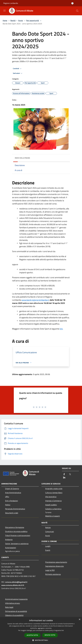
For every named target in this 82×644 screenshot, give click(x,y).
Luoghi (48, 546)
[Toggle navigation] (4, 11)
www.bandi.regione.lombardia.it (35, 300)
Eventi (48, 550)
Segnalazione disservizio (54, 566)
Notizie (48, 527)
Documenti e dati (12, 513)
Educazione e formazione (15, 527)
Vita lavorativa (51, 497)
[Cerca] (77, 11)
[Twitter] (70, 474)
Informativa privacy (13, 603)
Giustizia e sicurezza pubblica (16, 531)
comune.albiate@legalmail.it (16, 582)
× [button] (79, 620)
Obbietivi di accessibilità (14, 615)
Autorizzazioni (11, 548)
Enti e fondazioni (12, 501)
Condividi (17, 69)
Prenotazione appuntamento (56, 562)
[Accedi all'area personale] (72, 3)
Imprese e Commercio (53, 501)
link (61, 329)
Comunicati (50, 532)
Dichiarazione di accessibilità (16, 611)
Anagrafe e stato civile (54, 489)
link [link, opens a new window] (63, 630)
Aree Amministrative (13, 493)
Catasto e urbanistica (53, 509)
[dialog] (41, 631)
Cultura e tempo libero (54, 493)
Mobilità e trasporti (53, 516)
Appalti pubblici (51, 505)
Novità (13, 20)
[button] (41, 640)
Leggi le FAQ (50, 570)
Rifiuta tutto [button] (50, 635)
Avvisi (21, 20)
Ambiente (9, 539)
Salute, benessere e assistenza (17, 544)
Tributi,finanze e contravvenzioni (18, 535)
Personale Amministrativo (15, 509)
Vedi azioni (18, 73)
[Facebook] (64, 474)
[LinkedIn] (64, 478)
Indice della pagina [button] (22, 158)
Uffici (7, 497)
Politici (8, 505)
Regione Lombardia (11, 3)
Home (5, 20)
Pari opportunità (33, 20)
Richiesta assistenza (53, 574)
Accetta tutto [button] (32, 635)
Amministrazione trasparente (16, 599)
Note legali (9, 607)
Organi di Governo (12, 489)
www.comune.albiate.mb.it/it (13, 585)
